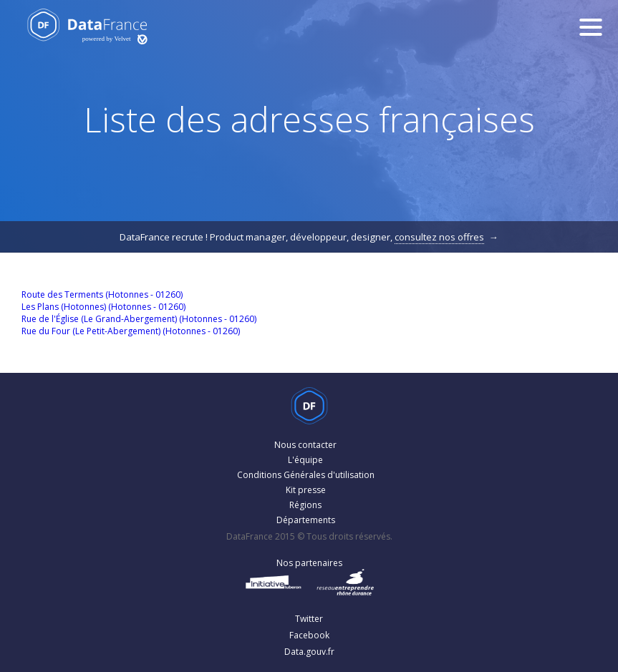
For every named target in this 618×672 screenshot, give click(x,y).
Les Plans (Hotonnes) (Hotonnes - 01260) (103, 307)
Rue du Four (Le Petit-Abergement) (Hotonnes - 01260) (131, 331)
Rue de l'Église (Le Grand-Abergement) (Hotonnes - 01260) (139, 319)
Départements (306, 520)
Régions (305, 505)
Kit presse (306, 490)
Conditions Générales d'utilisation (306, 475)
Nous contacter (305, 445)
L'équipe (305, 460)
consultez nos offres (439, 237)
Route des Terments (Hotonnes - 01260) (102, 294)
